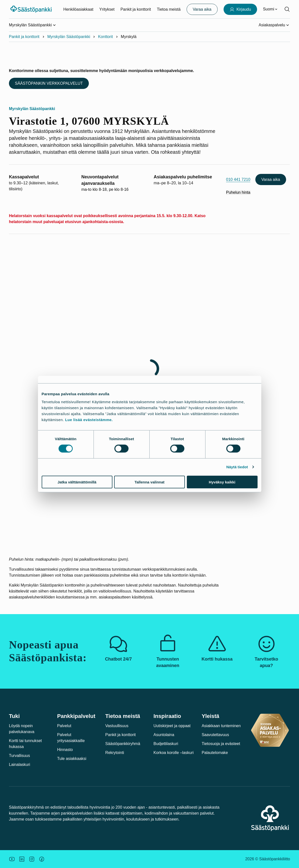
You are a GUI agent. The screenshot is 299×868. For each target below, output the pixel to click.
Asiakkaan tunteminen (221, 726)
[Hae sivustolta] (287, 9)
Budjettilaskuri (166, 744)
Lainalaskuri (19, 765)
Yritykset (107, 9)
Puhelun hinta (238, 192)
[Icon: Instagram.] (32, 859)
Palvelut (64, 726)
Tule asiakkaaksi (72, 759)
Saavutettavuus (215, 735)
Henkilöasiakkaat (78, 9)
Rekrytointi (115, 753)
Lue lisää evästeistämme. (89, 419)
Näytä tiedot (237, 467)
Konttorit (105, 37)
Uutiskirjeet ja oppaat (172, 726)
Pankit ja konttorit (136, 9)
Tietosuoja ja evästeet (221, 744)
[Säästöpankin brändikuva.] (12, 859)
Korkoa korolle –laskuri (174, 753)
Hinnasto (65, 750)
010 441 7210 (238, 179)
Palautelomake (215, 753)
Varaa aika (271, 179)
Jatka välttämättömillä (77, 482)
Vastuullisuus (117, 726)
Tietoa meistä (169, 9)
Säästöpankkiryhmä (123, 744)
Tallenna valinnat (149, 482)
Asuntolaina (164, 735)
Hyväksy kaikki (222, 482)
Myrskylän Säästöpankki (69, 37)
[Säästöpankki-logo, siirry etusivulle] (32, 9)
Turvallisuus (19, 756)
